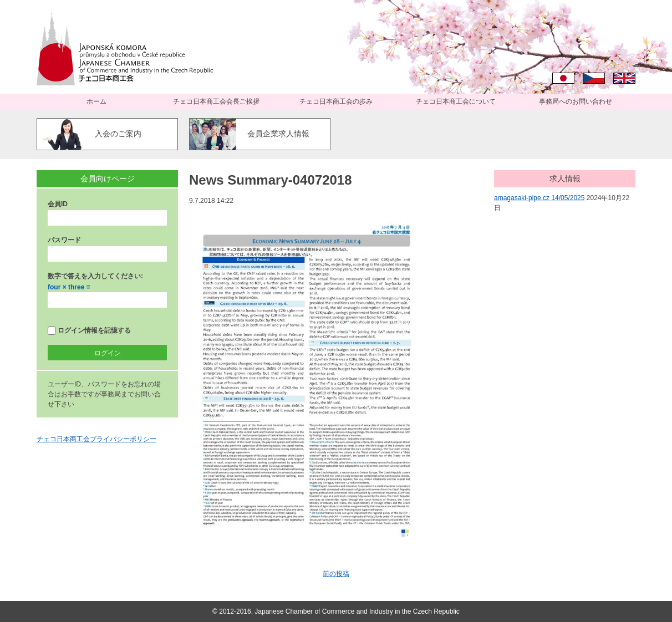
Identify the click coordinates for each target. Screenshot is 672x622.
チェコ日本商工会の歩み (336, 101)
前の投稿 (336, 574)
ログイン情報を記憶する (89, 331)
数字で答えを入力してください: (95, 276)
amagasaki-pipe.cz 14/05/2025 (539, 198)
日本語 (563, 78)
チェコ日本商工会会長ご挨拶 (216, 101)
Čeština (594, 78)
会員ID (58, 204)
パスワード (64, 240)
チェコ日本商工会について (456, 101)
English (624, 78)
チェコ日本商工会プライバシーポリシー (96, 439)
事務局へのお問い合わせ (576, 101)
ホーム (96, 101)
